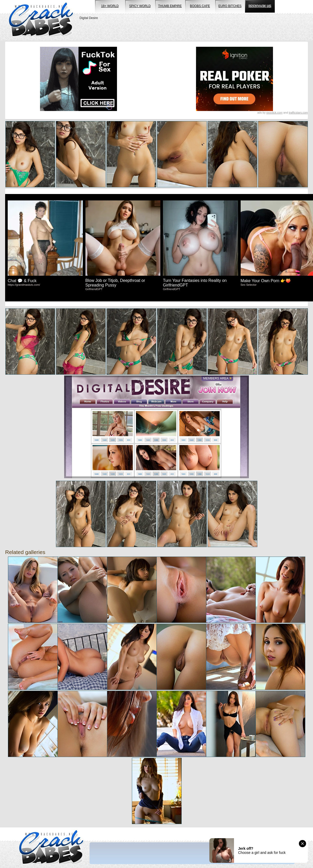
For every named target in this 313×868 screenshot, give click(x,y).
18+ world (110, 6)
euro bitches (230, 6)
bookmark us (260, 6)
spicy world (140, 6)
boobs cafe (200, 6)
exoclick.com (274, 113)
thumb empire (170, 6)
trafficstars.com (298, 113)
